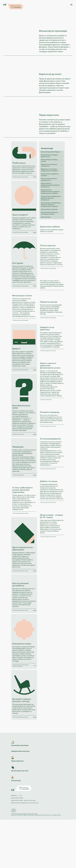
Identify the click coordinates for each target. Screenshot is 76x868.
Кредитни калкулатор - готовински (49, 188)
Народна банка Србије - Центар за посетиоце (23, 849)
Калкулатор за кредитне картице (50, 197)
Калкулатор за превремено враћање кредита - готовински (51, 220)
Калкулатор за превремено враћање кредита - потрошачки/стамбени (51, 227)
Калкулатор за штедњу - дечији (50, 183)
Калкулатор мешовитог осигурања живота (50, 236)
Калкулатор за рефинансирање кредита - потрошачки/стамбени (51, 214)
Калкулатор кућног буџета (51, 174)
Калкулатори (46, 239)
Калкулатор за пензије (49, 232)
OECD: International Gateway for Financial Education (25, 851)
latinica (20, 844)
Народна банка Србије (17, 846)
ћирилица (14, 844)
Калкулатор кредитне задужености (49, 202)
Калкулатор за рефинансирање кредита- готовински (50, 207)
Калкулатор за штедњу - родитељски (50, 178)
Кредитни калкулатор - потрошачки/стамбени (49, 192)
